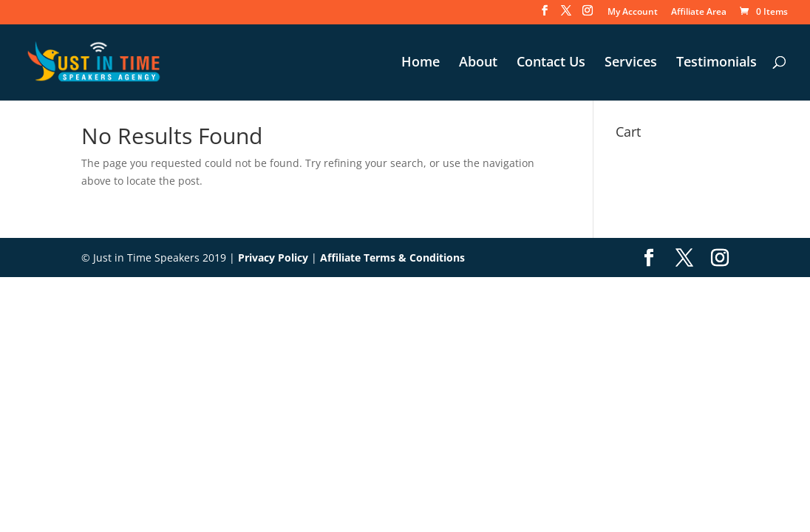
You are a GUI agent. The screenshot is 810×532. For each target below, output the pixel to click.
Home (421, 63)
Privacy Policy (273, 258)
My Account (633, 13)
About (478, 63)
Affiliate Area (699, 13)
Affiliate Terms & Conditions (392, 258)
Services (631, 63)
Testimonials (717, 63)
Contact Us (551, 63)
